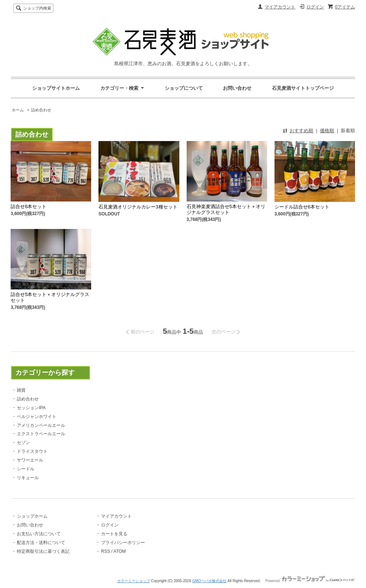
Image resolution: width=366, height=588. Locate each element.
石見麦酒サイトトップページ (303, 88)
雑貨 (21, 390)
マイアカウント (280, 7)
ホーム (18, 110)
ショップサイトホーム (56, 88)
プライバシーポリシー (123, 543)
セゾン (23, 443)
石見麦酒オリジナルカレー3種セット (138, 207)
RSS (106, 551)
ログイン (315, 7)
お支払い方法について (39, 534)
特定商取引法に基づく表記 (43, 551)
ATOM (120, 551)
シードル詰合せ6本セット (302, 207)
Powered (310, 581)
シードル (26, 469)
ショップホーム (32, 516)
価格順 (327, 131)
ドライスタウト (32, 451)
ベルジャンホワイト (37, 417)
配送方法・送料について (41, 543)
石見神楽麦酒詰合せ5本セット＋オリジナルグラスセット (226, 209)
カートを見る (114, 534)
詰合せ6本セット (29, 206)
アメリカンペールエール (41, 425)
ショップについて (184, 88)
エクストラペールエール (41, 434)
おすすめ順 (301, 131)
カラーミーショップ (134, 581)
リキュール (28, 478)
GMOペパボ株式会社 (209, 581)
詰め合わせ (41, 110)
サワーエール (30, 460)
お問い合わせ (237, 88)
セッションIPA (31, 408)
